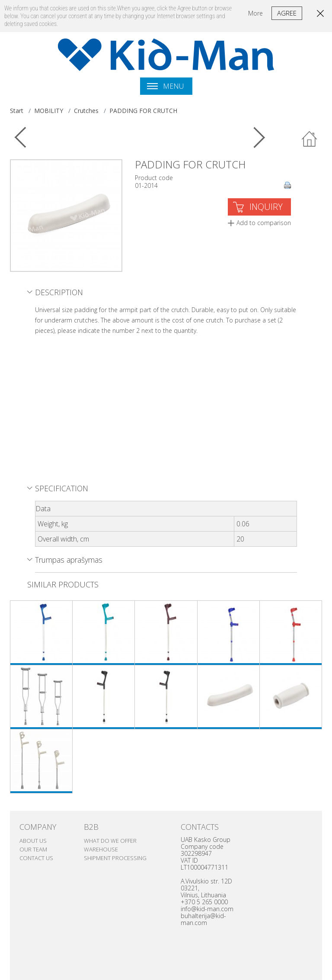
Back (310, 139)
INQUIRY (266, 207)
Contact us (36, 858)
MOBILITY (49, 111)
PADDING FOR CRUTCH (143, 111)
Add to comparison (264, 223)
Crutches (86, 111)
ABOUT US (33, 841)
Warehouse (101, 849)
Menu (165, 86)
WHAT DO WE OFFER (110, 841)
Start (17, 111)
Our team (33, 849)
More (255, 13)
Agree (287, 13)
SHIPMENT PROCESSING (115, 858)
